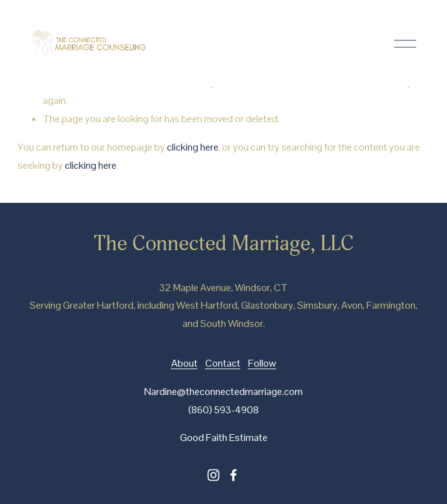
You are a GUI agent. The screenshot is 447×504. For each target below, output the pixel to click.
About (184, 363)
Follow (262, 363)
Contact (223, 363)
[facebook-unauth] (234, 475)
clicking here (193, 147)
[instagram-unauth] (213, 475)
